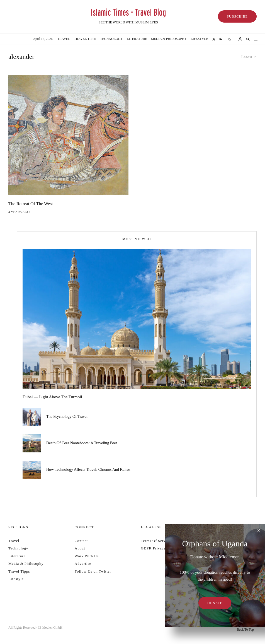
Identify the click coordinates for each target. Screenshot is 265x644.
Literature (137, 39)
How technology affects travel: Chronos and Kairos (88, 471)
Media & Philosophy (169, 39)
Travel (64, 39)
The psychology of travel (67, 417)
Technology (111, 39)
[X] (214, 39)
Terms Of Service (156, 541)
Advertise (83, 564)
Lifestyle (199, 39)
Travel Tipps (85, 39)
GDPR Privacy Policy (160, 548)
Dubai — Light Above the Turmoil (52, 397)
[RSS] (221, 39)
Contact (81, 541)
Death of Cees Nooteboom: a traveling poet (82, 444)
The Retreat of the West (31, 204)
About (80, 548)
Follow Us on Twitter (93, 571)
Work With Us (87, 556)
